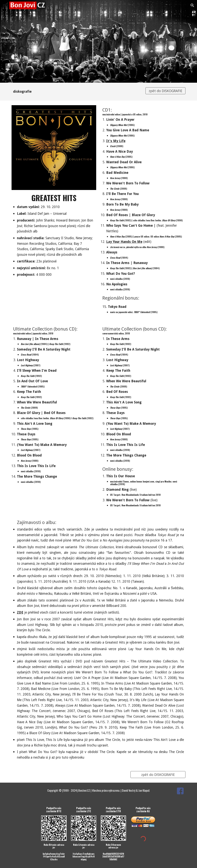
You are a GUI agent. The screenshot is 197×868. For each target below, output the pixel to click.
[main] (76, 92)
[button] (5, 5)
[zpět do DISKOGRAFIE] (166, 91)
